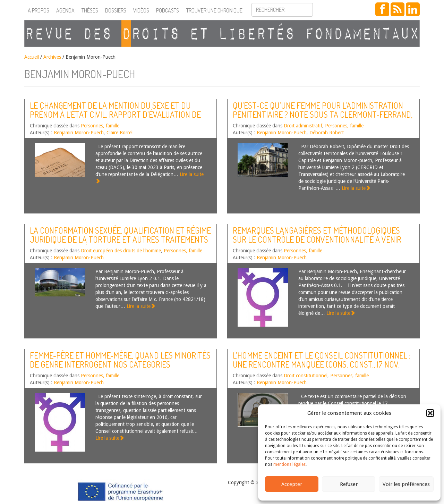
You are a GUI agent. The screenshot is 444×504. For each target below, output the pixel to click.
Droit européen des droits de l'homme (121, 251)
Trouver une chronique (214, 10)
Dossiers (116, 10)
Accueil (32, 57)
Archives (52, 57)
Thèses (90, 10)
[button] (430, 413)
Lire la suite (356, 188)
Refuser (349, 484)
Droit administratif (303, 126)
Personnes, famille (100, 126)
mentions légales (289, 464)
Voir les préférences (406, 484)
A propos (39, 10)
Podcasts (168, 10)
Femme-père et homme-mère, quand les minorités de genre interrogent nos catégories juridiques (120, 364)
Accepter (292, 484)
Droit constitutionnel (306, 376)
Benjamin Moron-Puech (79, 133)
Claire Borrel (119, 133)
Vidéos (141, 10)
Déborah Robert (327, 133)
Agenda (65, 10)
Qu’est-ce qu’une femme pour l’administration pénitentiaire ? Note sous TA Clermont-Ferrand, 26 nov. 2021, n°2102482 (323, 115)
